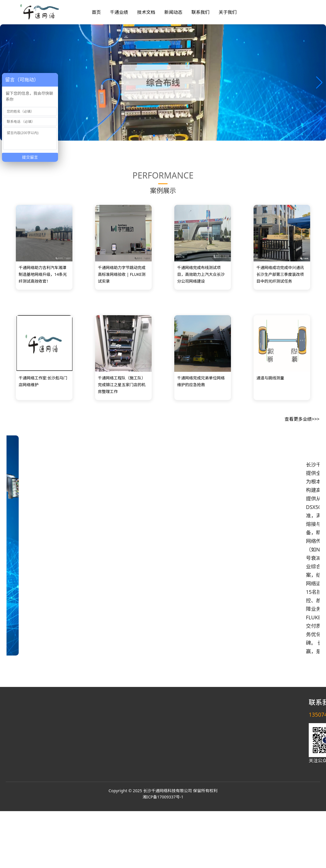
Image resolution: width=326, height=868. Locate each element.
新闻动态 (173, 12)
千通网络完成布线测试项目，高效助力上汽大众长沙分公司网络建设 (201, 274)
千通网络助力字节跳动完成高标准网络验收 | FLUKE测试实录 (122, 274)
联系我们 (200, 12)
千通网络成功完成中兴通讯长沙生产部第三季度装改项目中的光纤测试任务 (280, 274)
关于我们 (228, 12)
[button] (319, 83)
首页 (96, 12)
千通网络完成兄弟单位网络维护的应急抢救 (201, 381)
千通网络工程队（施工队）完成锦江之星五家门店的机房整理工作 (122, 385)
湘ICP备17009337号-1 (163, 797)
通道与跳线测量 (270, 378)
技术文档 (146, 12)
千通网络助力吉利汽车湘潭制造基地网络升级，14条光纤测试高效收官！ (43, 274)
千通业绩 (119, 12)
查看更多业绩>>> (302, 419)
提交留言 (30, 157)
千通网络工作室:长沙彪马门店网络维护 (43, 381)
